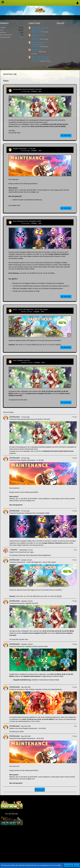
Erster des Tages (37, 50)
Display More (40, 789)
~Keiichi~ (35, 52)
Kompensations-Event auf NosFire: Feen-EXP (27, 89)
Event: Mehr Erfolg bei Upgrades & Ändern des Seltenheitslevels (41, 689)
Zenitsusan (35, 32)
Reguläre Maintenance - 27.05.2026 (24, 149)
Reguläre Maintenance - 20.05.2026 (34, 728)
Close (76, 865)
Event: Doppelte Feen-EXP (21, 360)
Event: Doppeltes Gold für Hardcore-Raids (34, 646)
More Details (68, 865)
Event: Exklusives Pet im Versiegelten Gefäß (27, 221)
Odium (21, 37)
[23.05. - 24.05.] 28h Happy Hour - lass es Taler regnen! (30, 310)
